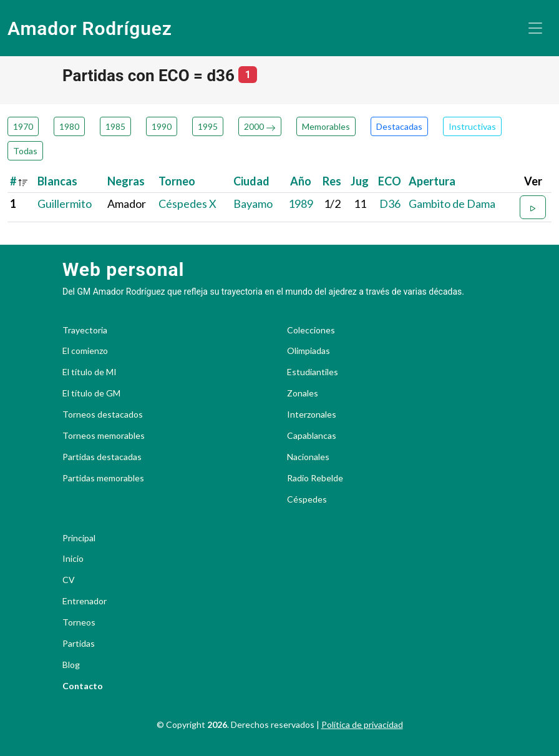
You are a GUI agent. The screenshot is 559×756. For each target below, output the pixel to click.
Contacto (83, 686)
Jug (360, 181)
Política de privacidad (362, 724)
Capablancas (312, 436)
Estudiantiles (313, 372)
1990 (162, 126)
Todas (25, 151)
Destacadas (399, 126)
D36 (390, 204)
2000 (260, 126)
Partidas (79, 644)
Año (301, 181)
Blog (71, 665)
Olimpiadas (309, 351)
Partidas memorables (103, 478)
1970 (23, 126)
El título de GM (91, 393)
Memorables (326, 126)
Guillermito (65, 204)
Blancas (57, 181)
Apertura (432, 181)
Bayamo (253, 204)
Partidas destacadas (102, 457)
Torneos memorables (104, 436)
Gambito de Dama (452, 204)
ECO (390, 181)
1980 (69, 126)
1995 (208, 126)
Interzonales (312, 415)
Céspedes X (187, 204)
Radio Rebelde (315, 478)
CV (69, 580)
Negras (126, 181)
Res (332, 181)
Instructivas (472, 126)
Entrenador (85, 601)
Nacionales (308, 457)
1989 (301, 204)
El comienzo (85, 351)
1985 (115, 126)
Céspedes (307, 499)
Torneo (177, 181)
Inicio (73, 559)
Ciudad (251, 181)
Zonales (303, 393)
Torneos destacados (103, 415)
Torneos (79, 622)
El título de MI (90, 372)
